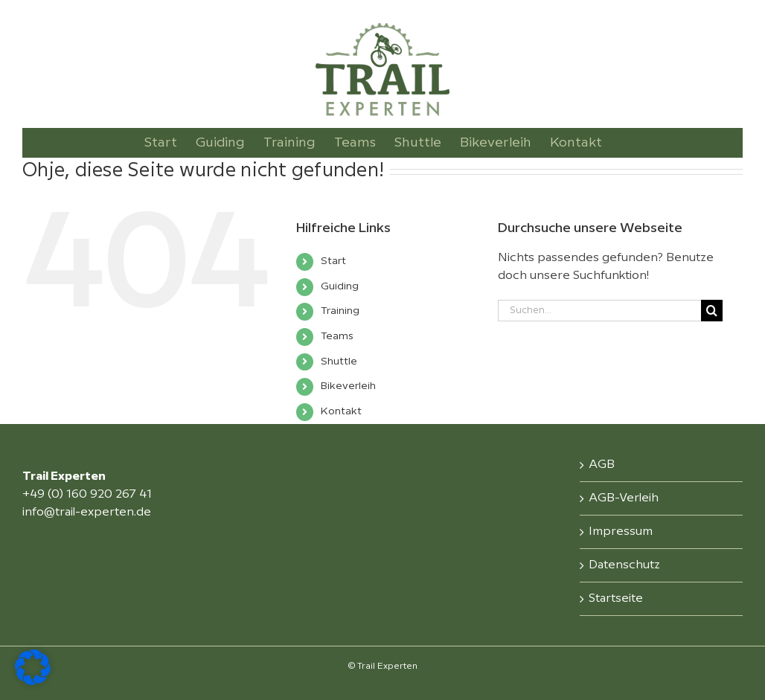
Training (340, 311)
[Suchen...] (600, 311)
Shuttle (339, 362)
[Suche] (712, 311)
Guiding (340, 286)
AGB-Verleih (624, 498)
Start (333, 261)
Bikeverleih (348, 386)
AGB (602, 465)
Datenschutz (624, 565)
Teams (337, 336)
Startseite (616, 598)
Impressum (621, 532)
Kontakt (341, 411)
